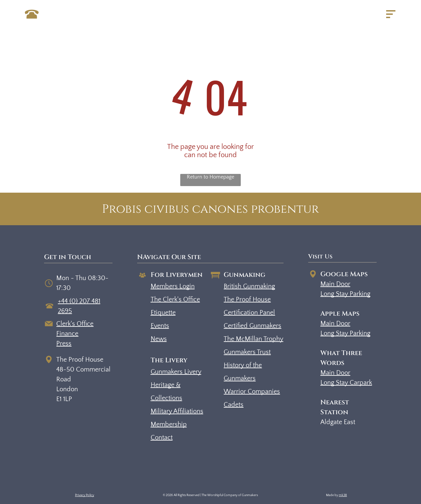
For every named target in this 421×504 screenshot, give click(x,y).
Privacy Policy (85, 495)
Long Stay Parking (345, 294)
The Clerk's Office (175, 300)
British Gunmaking (249, 286)
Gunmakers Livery (176, 372)
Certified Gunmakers (252, 326)
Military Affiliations (177, 411)
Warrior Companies (252, 392)
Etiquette (163, 313)
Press (64, 344)
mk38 (343, 495)
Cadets (234, 405)
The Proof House (247, 300)
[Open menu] (391, 14)
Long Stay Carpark (346, 383)
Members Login (173, 286)
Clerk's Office (75, 324)
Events (160, 326)
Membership (169, 424)
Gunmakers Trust (247, 352)
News (159, 339)
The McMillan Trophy (253, 339)
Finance (67, 334)
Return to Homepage (210, 177)
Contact (162, 438)
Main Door (335, 284)
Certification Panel (249, 313)
